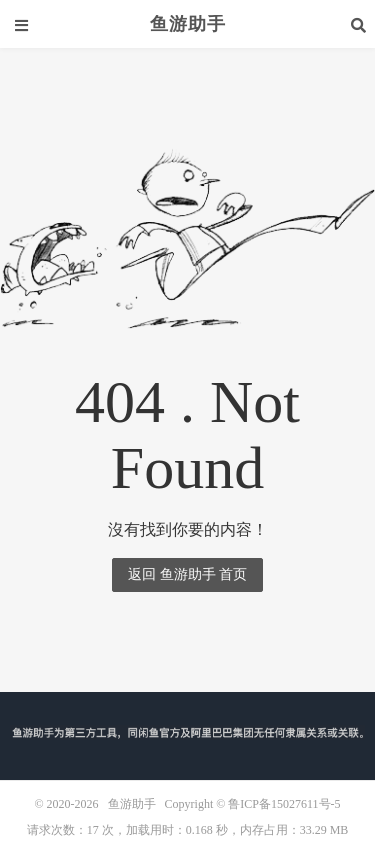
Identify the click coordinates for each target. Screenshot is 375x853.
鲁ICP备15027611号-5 (284, 804)
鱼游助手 (188, 24)
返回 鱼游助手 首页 (187, 574)
